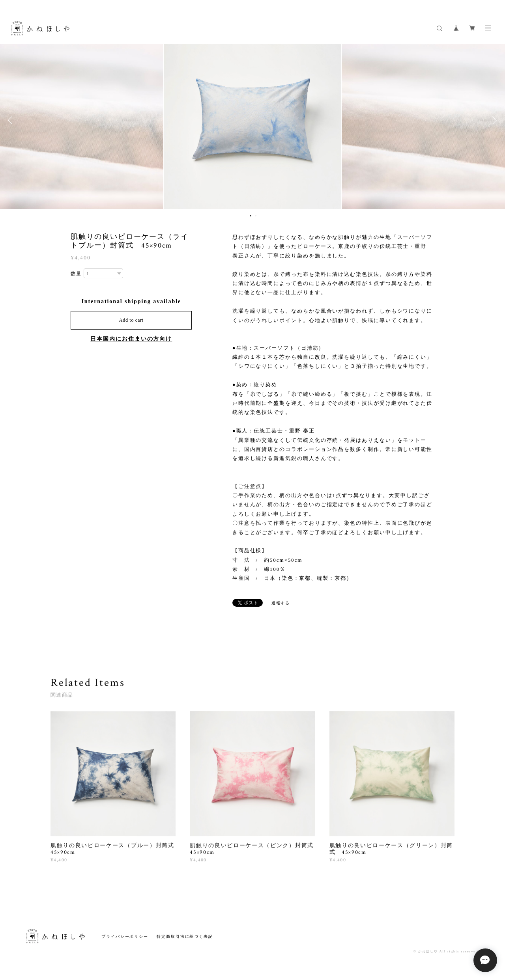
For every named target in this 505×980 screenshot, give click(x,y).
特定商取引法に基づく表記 (185, 936)
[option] (252, 120)
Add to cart (131, 320)
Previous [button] (12, 120)
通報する (281, 603)
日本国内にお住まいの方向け (131, 339)
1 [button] (251, 216)
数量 (76, 274)
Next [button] (493, 120)
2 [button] (256, 216)
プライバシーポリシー (125, 936)
